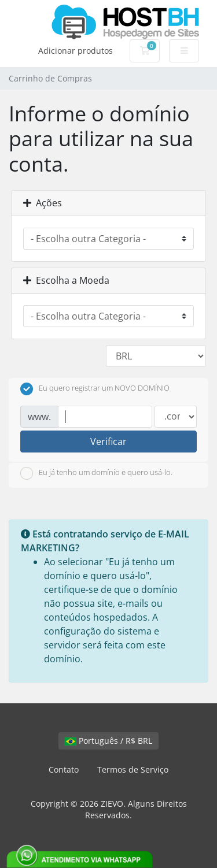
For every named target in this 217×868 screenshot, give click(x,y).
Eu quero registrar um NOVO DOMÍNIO (95, 389)
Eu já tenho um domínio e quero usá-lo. (96, 473)
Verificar (108, 442)
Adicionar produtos (76, 51)
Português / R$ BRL (108, 741)
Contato (64, 769)
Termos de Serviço (133, 769)
